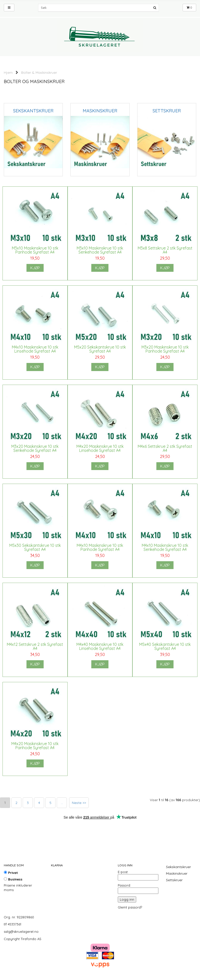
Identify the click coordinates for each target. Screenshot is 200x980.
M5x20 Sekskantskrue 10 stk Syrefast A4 (100, 349)
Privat (11, 873)
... (62, 803)
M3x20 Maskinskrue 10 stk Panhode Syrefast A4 (165, 349)
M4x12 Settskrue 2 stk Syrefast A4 (35, 646)
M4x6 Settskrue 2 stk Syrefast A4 (165, 448)
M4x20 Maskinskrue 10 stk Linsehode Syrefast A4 (100, 448)
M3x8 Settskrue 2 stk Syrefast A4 (165, 250)
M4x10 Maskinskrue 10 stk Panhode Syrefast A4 (100, 547)
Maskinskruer (177, 873)
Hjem (8, 72)
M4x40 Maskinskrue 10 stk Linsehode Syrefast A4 (100, 646)
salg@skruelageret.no (21, 932)
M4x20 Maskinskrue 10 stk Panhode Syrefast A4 (35, 746)
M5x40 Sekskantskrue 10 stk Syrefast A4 (165, 646)
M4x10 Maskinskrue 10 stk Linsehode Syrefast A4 (35, 349)
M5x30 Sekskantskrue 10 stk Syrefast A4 (35, 547)
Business (13, 879)
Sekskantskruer (178, 867)
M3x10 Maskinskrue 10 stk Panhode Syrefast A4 (35, 250)
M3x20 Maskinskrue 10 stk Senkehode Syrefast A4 (35, 448)
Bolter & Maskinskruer (39, 72)
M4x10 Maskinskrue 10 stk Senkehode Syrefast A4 (165, 547)
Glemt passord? (130, 907)
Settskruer (174, 880)
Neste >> (79, 803)
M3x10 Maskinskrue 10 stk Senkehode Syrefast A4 (100, 250)
